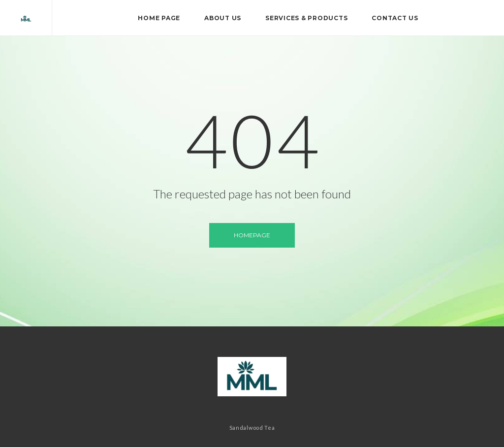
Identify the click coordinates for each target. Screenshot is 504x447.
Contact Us (395, 18)
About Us (223, 18)
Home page (159, 18)
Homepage (252, 235)
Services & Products (306, 18)
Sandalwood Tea (252, 428)
